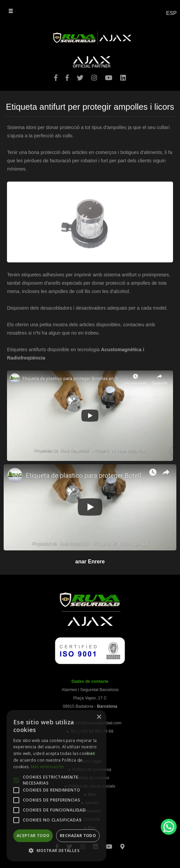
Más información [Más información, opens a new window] (47, 767)
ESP (171, 13)
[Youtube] (109, 844)
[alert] (56, 786)
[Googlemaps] (122, 844)
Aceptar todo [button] (33, 836)
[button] (56, 851)
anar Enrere (90, 562)
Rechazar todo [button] (78, 836)
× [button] (99, 717)
